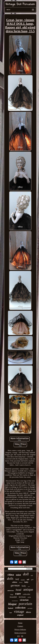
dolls (10, 579)
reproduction (15, 601)
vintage (19, 612)
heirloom (22, 597)
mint (18, 575)
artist (29, 597)
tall (28, 580)
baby (26, 582)
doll (26, 574)
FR (22, 636)
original (20, 615)
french (21, 582)
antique (28, 589)
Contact (20, 626)
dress (28, 612)
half (17, 579)
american (11, 590)
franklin (23, 580)
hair (11, 613)
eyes (29, 587)
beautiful (13, 597)
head (18, 590)
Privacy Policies (20, 630)
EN (18, 636)
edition (15, 582)
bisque (12, 604)
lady (32, 575)
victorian (24, 600)
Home (20, 623)
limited (11, 608)
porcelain (25, 604)
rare (18, 594)
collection (20, 608)
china (11, 575)
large (12, 594)
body (24, 586)
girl (32, 580)
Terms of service (20, 633)
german (15, 585)
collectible (26, 594)
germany (30, 608)
